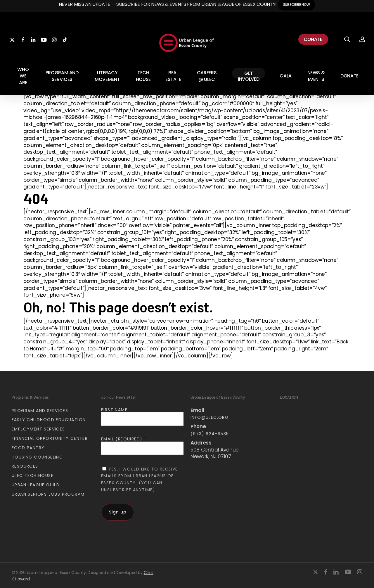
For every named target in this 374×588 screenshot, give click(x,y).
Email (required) (124, 439)
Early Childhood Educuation (49, 420)
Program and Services (40, 411)
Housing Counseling (37, 457)
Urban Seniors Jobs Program (48, 494)
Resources (25, 466)
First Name (114, 410)
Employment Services (38, 429)
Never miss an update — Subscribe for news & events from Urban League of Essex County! (168, 4)
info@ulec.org (209, 417)
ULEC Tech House (33, 475)
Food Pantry (28, 448)
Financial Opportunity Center (50, 438)
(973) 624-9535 (210, 434)
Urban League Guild (36, 485)
